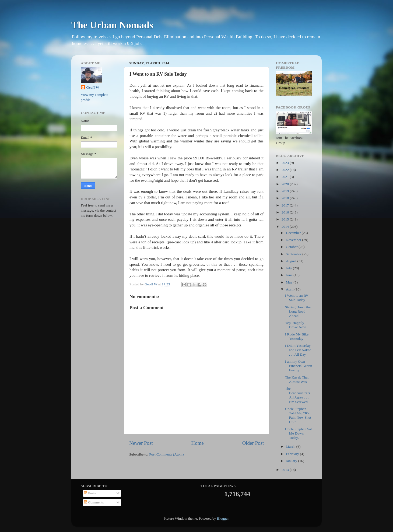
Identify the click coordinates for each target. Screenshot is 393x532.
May (290, 282)
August (292, 261)
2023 (286, 163)
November (294, 240)
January (292, 461)
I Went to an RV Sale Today (297, 298)
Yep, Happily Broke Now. (296, 325)
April (290, 289)
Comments (94, 502)
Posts (90, 493)
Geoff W (93, 87)
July (289, 268)
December (294, 233)
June (290, 275)
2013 (286, 470)
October (292, 247)
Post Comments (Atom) (166, 454)
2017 (286, 205)
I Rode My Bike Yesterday (297, 336)
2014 (286, 227)
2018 (286, 198)
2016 (286, 212)
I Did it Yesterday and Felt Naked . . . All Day (298, 350)
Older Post (253, 443)
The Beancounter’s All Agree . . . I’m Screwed (298, 395)
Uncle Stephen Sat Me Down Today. (299, 433)
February (293, 454)
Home (198, 443)
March (291, 447)
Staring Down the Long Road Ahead (298, 311)
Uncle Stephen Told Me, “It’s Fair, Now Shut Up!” (298, 415)
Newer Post (141, 443)
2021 (286, 177)
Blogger (223, 518)
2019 (286, 191)
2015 (286, 219)
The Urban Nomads (112, 25)
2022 (286, 170)
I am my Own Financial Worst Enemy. (299, 366)
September (294, 254)
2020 (286, 184)
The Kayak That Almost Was (297, 379)
